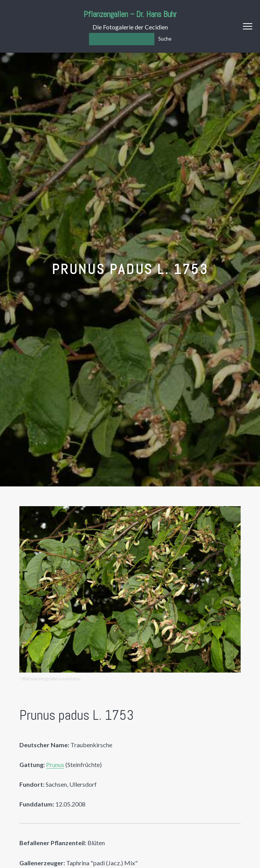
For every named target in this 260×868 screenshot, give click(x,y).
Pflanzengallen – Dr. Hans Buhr (130, 14)
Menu (248, 26)
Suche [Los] (165, 39)
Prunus (55, 764)
